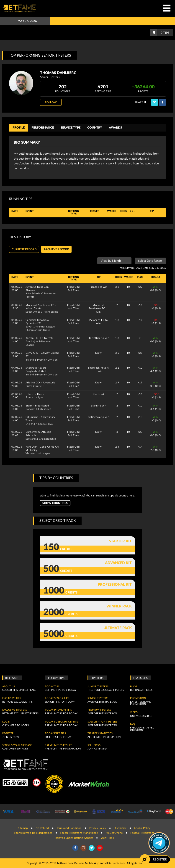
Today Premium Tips (58, 710)
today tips (52, 687)
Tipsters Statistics (100, 733)
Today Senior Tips (57, 698)
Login (6, 722)
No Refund (42, 828)
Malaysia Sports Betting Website (74, 838)
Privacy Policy (98, 828)
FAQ (133, 724)
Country (95, 128)
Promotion (138, 698)
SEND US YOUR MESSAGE (17, 745)
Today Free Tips (55, 733)
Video (134, 712)
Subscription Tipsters (102, 722)
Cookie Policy (142, 828)
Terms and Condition (69, 828)
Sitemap (23, 828)
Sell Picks (94, 745)
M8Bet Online (114, 833)
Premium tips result (58, 745)
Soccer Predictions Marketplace (79, 833)
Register (8, 733)
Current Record (24, 249)
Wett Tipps (107, 838)
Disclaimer (120, 828)
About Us (9, 687)
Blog (134, 687)
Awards (115, 128)
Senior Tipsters (98, 698)
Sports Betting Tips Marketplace (33, 833)
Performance (43, 128)
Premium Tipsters (99, 710)
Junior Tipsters (98, 687)
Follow (51, 102)
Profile (19, 128)
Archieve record (56, 249)
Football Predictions (142, 833)
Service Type (71, 128)
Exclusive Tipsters (15, 710)
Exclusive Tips (12, 698)
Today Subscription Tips (61, 722)
